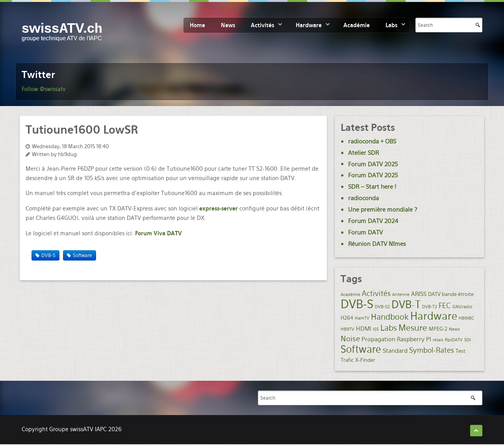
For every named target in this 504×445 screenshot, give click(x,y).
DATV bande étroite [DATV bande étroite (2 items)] (451, 294)
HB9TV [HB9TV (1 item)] (347, 329)
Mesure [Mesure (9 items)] (413, 328)
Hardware (309, 25)
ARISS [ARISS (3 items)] (419, 294)
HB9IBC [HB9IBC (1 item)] (466, 318)
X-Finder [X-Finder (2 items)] (365, 360)
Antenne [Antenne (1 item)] (401, 295)
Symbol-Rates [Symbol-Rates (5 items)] (432, 350)
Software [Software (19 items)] (361, 349)
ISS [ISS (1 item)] (376, 329)
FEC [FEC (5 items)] (445, 306)
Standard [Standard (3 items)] (395, 351)
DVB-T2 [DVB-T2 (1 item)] (430, 307)
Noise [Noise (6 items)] (350, 339)
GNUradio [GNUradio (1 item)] (462, 307)
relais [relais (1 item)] (438, 340)
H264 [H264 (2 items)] (347, 318)
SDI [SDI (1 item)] (468, 340)
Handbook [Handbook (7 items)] (390, 317)
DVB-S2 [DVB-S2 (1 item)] (382, 307)
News (228, 25)
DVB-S (48, 255)
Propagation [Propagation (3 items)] (378, 339)
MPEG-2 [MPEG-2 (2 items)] (438, 329)
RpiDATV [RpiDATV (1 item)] (454, 340)
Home (197, 25)
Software (82, 255)
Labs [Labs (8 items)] (389, 328)
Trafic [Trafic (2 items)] (347, 360)
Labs (391, 25)
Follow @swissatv (44, 89)
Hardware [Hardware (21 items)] (434, 316)
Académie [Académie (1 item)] (350, 295)
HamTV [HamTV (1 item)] (362, 318)
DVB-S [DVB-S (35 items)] (357, 304)
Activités (262, 25)
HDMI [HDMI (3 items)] (364, 329)
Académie (357, 25)
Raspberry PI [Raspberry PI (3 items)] (414, 339)
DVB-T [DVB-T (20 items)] (406, 305)
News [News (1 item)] (454, 329)
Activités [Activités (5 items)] (376, 293)
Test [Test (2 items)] (460, 351)
